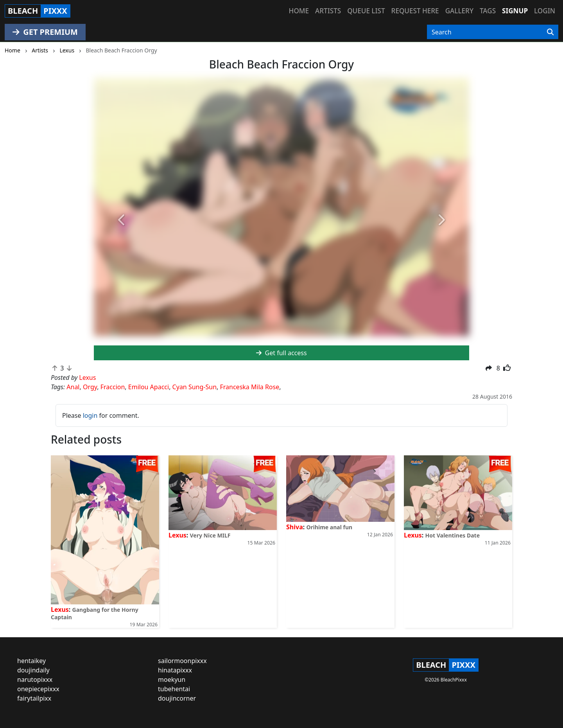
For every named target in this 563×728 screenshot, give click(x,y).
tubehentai (174, 689)
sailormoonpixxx (182, 661)
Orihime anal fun (329, 527)
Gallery (459, 11)
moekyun (172, 679)
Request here (415, 11)
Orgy (90, 387)
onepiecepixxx (38, 689)
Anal (73, 387)
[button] (122, 220)
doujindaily (33, 670)
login (90, 415)
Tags (488, 11)
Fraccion (113, 387)
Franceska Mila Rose (249, 387)
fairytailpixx (34, 698)
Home (299, 11)
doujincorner (177, 698)
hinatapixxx (175, 670)
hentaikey (31, 661)
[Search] (550, 32)
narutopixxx (35, 679)
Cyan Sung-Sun (195, 387)
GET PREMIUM (45, 32)
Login (545, 11)
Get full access (281, 353)
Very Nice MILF (210, 535)
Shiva (295, 527)
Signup (515, 11)
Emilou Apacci (149, 387)
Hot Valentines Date (453, 535)
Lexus (60, 609)
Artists (328, 11)
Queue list (366, 11)
